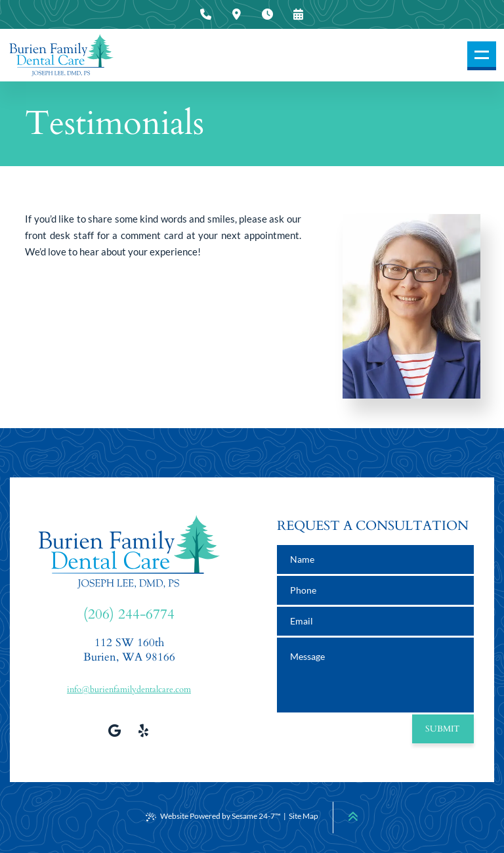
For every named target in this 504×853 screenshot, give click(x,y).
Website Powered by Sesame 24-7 (213, 816)
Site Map (304, 816)
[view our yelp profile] (144, 730)
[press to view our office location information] (237, 14)
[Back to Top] (353, 816)
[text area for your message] (375, 675)
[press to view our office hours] (268, 14)
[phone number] (375, 590)
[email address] (375, 621)
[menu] (482, 56)
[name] (375, 559)
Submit (443, 729)
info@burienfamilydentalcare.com (129, 689)
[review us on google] (115, 730)
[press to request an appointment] (299, 14)
